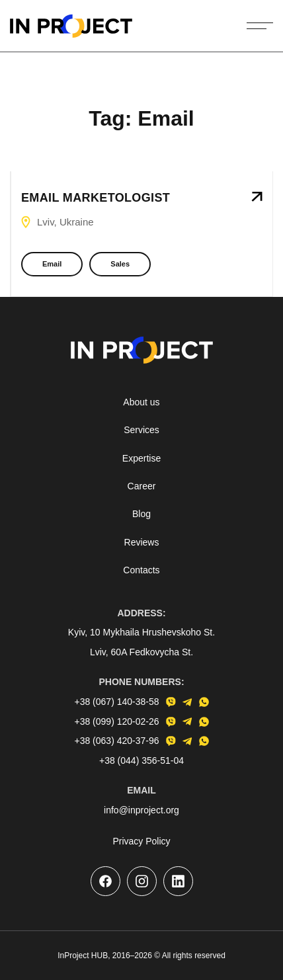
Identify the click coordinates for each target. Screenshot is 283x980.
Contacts (141, 570)
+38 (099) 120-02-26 (116, 721)
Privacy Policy (141, 841)
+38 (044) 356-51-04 (141, 760)
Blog (141, 514)
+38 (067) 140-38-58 (116, 702)
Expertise (141, 458)
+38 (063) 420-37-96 (116, 741)
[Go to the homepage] (71, 26)
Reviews (142, 542)
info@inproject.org (141, 810)
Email (52, 264)
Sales (120, 264)
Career (142, 486)
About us (141, 402)
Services (141, 430)
